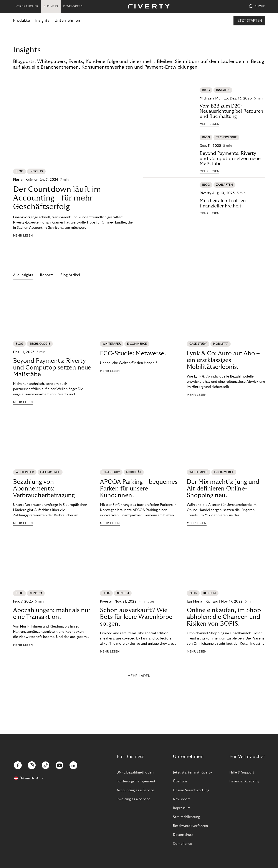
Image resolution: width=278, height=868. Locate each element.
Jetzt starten (249, 21)
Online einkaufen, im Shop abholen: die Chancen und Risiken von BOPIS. (224, 624)
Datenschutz (183, 835)
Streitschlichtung (186, 817)
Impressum (182, 808)
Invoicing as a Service (133, 799)
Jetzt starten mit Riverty (192, 772)
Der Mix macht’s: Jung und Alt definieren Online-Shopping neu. (223, 496)
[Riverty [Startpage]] (147, 7)
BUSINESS (51, 7)
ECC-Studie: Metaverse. (133, 354)
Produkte (22, 21)
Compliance (182, 844)
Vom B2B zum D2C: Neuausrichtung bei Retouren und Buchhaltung (231, 111)
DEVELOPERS (73, 7)
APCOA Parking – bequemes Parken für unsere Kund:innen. (139, 489)
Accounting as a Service (135, 790)
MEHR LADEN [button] (139, 683)
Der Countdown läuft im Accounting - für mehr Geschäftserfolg (57, 198)
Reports (47, 275)
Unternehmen (67, 21)
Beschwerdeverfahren (190, 826)
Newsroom (182, 799)
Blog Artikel (70, 275)
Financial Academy (244, 781)
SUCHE (257, 7)
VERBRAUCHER (27, 7)
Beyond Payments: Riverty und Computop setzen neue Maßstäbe (230, 159)
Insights (42, 21)
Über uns (180, 781)
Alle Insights (23, 275)
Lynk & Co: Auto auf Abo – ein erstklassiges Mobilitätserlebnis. (223, 360)
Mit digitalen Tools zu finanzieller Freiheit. (223, 203)
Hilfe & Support (242, 772)
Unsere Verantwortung (191, 790)
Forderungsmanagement (136, 781)
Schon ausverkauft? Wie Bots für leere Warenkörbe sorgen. (136, 624)
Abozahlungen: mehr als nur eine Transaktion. (52, 621)
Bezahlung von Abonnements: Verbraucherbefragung (44, 489)
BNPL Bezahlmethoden (135, 772)
